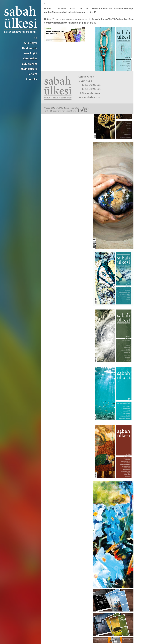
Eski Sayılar (29, 64)
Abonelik (31, 79)
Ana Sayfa (30, 43)
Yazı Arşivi (30, 53)
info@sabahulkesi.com (89, 93)
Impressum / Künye (69, 111)
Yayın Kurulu (29, 69)
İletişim (32, 74)
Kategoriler (30, 58)
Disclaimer (55, 111)
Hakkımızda (30, 48)
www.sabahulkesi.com (89, 97)
